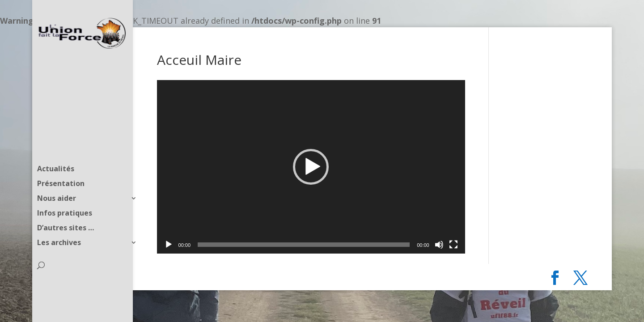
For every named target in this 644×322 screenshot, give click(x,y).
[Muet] (439, 245)
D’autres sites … (66, 211)
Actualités (56, 152)
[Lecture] (169, 245)
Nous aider (57, 181)
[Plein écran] (453, 245)
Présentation (61, 166)
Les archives (59, 225)
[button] (311, 167)
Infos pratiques (65, 196)
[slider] (304, 245)
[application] (311, 167)
